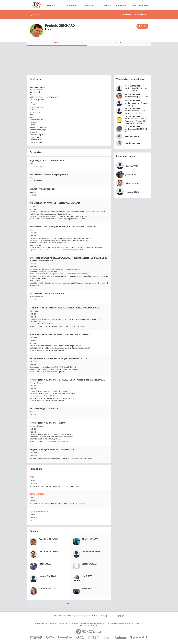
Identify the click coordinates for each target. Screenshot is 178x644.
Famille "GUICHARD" (133, 143)
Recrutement (66, 623)
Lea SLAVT (87, 576)
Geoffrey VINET (132, 166)
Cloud (133, 5)
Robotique (121, 5)
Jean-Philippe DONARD (50, 551)
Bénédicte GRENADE (48, 539)
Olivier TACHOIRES (133, 183)
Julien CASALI (45, 564)
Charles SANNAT (90, 539)
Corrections (139, 623)
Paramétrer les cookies (102, 623)
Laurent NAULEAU (47, 576)
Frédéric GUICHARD (133, 86)
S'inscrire (127, 14)
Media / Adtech (73, 5)
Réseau (119, 43)
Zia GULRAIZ (88, 589)
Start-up (89, 5)
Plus (69, 603)
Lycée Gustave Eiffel (39, 512)
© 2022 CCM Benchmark (89, 626)
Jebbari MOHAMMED (91, 551)
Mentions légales (116, 623)
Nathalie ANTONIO (48, 589)
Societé (74, 623)
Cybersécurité (104, 5)
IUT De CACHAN (37, 494)
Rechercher (37, 14)
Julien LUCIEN (131, 175)
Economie (144, 5)
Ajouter (144, 26)
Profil (57, 43)
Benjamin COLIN (132, 192)
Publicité (58, 623)
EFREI (32, 477)
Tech (60, 5)
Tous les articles (128, 623)
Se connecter (141, 14)
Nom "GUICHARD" (132, 136)
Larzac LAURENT (90, 564)
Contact (51, 623)
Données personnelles (86, 623)
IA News (51, 5)
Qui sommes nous (41, 623)
